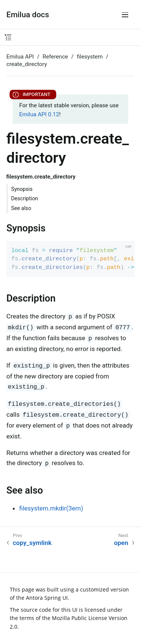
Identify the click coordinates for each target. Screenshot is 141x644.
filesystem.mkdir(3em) (51, 508)
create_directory (27, 64)
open (121, 543)
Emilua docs (28, 15)
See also (21, 208)
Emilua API (20, 57)
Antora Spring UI (47, 598)
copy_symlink (32, 543)
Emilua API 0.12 (39, 114)
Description (25, 198)
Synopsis (22, 189)
